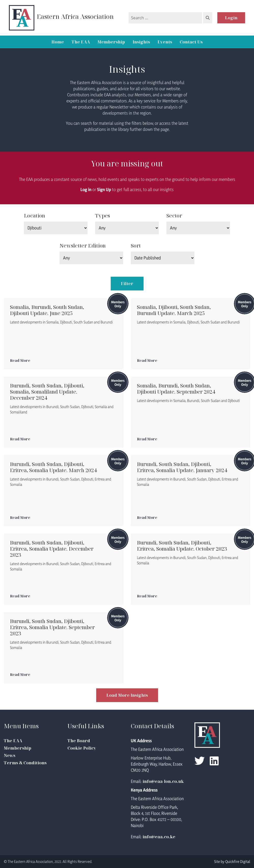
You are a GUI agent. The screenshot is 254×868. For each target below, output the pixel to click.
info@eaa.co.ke (159, 837)
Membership (111, 42)
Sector (174, 216)
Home (58, 42)
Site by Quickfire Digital (232, 862)
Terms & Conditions (25, 763)
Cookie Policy (82, 748)
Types (103, 216)
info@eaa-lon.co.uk (163, 781)
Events (165, 42)
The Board (79, 741)
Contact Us (191, 42)
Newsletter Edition (83, 246)
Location (34, 216)
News (10, 755)
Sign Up (104, 189)
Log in (86, 189)
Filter (127, 284)
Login (231, 18)
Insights (141, 42)
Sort (136, 246)
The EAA (81, 42)
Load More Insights (127, 695)
